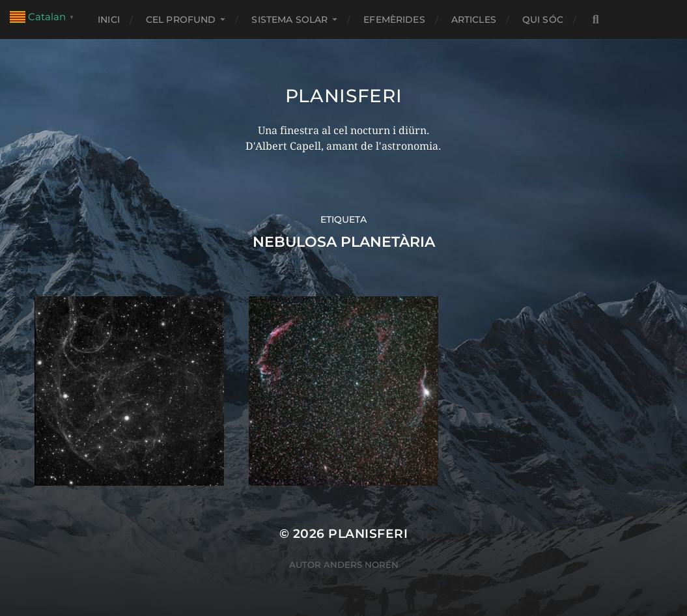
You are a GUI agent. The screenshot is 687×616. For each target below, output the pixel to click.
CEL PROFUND (181, 20)
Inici (109, 20)
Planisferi (344, 96)
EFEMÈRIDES (394, 20)
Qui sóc (543, 20)
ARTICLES (474, 20)
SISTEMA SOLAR (289, 20)
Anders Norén (361, 565)
